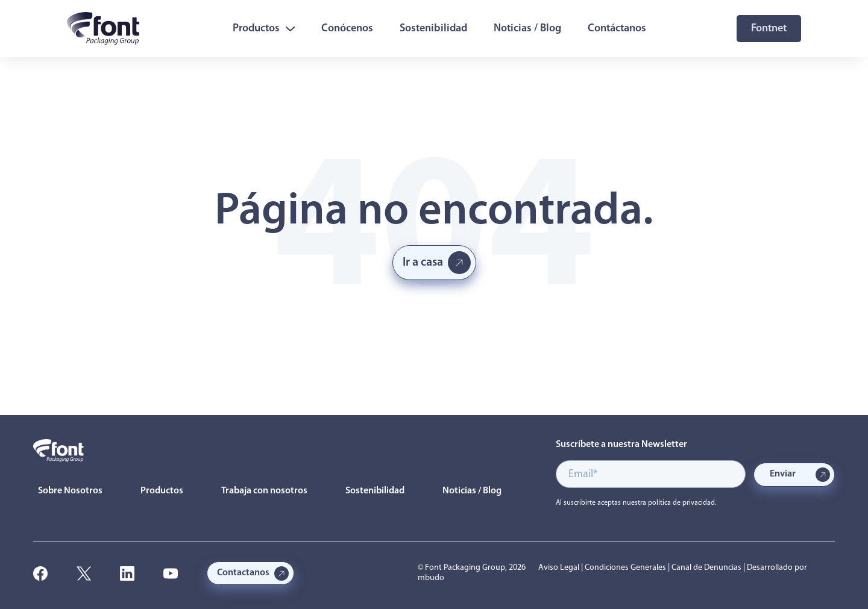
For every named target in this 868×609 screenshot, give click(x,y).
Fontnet (769, 29)
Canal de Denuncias (706, 568)
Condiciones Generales (625, 568)
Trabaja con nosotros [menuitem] (264, 491)
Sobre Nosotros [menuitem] (70, 491)
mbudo (431, 578)
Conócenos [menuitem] (347, 29)
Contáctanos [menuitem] (617, 29)
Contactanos (243, 573)
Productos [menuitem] (264, 29)
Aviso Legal (559, 568)
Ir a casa (423, 263)
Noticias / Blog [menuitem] (527, 29)
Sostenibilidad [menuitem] (433, 29)
